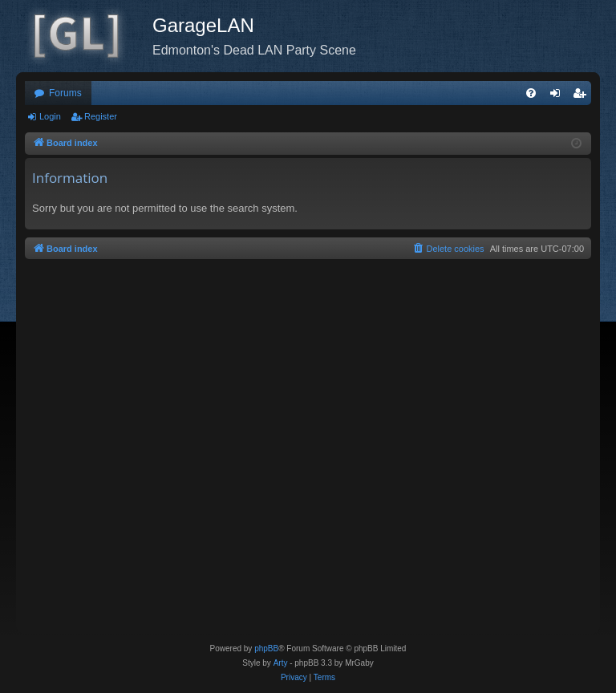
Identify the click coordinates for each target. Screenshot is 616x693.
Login (50, 116)
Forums (65, 93)
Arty (281, 663)
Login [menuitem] (559, 96)
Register (101, 116)
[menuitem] (531, 93)
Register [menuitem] (583, 96)
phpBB (266, 648)
